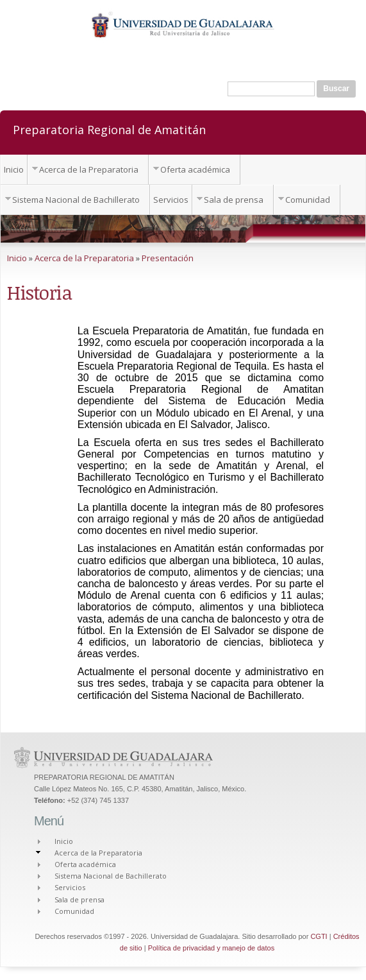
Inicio (14, 169)
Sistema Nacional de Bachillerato (76, 200)
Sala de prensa (234, 200)
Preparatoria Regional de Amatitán (109, 129)
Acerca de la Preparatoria (89, 169)
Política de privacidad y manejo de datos (212, 948)
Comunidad (308, 200)
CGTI (319, 936)
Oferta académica (195, 169)
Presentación (168, 258)
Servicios (171, 200)
